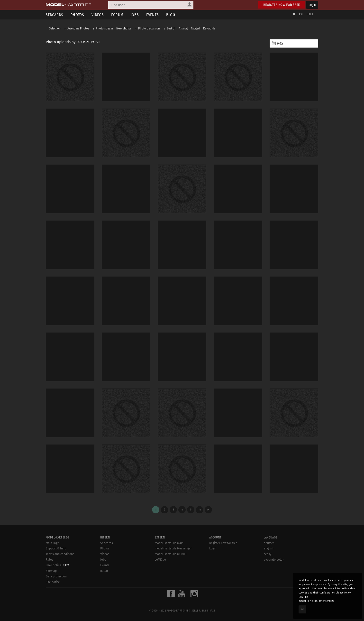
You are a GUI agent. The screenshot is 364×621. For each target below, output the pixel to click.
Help (310, 14)
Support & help (56, 548)
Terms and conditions (60, 554)
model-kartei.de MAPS (170, 543)
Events (153, 15)
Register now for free (282, 5)
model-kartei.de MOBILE (171, 554)
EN (301, 14)
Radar (104, 571)
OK (302, 609)
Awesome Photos (78, 28)
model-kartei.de (178, 611)
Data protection (56, 576)
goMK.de (160, 560)
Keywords (209, 28)
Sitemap (51, 571)
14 (200, 510)
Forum (117, 15)
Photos (77, 15)
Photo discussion (149, 28)
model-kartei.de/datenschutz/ (316, 601)
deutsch (269, 543)
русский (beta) (274, 560)
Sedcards (55, 15)
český (268, 554)
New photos (124, 28)
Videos (98, 15)
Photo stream (104, 28)
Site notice (53, 582)
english (269, 548)
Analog (183, 28)
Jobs (135, 15)
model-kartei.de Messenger (173, 548)
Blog (171, 15)
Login (312, 5)
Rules (50, 560)
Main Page (52, 543)
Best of (171, 28)
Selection (55, 28)
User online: (57, 565)
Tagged (195, 28)
